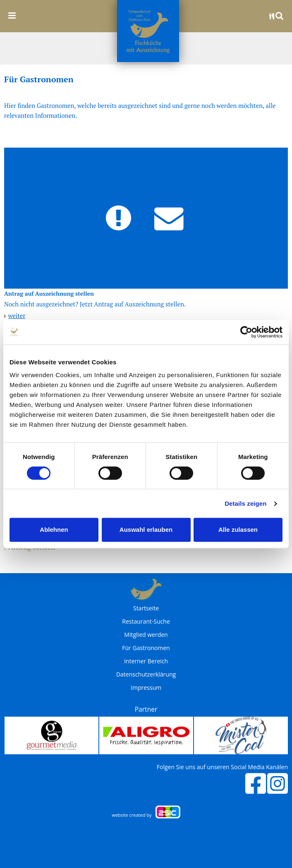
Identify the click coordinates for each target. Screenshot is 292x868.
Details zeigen (245, 503)
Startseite (146, 608)
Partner (146, 709)
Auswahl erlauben (146, 530)
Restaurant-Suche (146, 622)
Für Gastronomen (146, 648)
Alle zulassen (238, 530)
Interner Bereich (146, 661)
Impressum (146, 688)
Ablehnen (54, 530)
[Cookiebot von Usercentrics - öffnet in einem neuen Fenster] (246, 332)
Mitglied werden (146, 635)
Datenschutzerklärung (146, 674)
